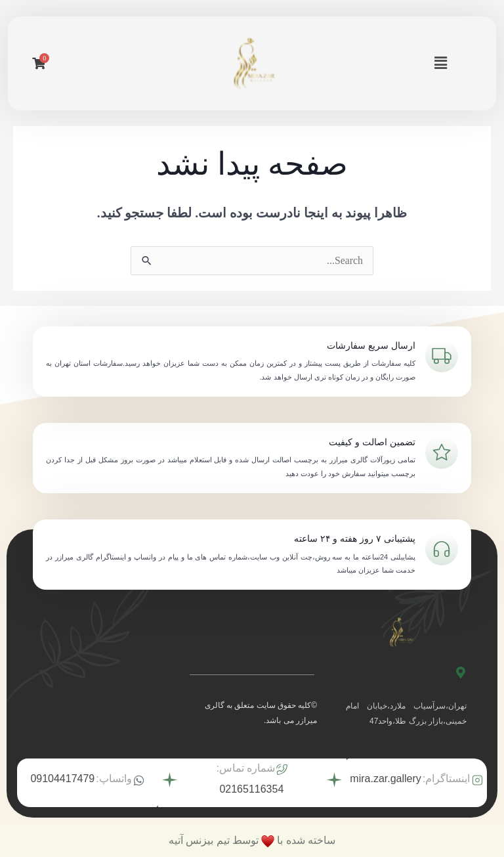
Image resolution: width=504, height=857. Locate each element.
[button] (440, 63)
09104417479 (62, 779)
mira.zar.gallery (385, 779)
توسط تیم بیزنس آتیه (214, 840)
